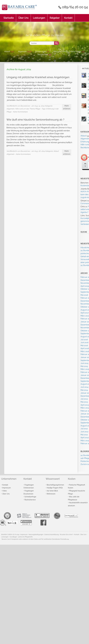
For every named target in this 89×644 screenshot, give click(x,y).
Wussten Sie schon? (66, 535)
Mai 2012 (84, 435)
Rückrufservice (30, 500)
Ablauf (7, 51)
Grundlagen (13, 537)
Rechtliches (42, 54)
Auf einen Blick (52, 491)
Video (5, 491)
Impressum (7, 488)
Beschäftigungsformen (55, 485)
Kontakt (68, 17)
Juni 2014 (84, 387)
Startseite (9, 17)
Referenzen (51, 494)
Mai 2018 (84, 295)
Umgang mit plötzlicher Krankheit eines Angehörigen (38, 77)
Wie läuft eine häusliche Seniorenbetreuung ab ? (35, 120)
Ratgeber (55, 17)
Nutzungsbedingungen (36, 535)
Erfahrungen (41, 51)
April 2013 (85, 405)
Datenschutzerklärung (52, 535)
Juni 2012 (84, 432)
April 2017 (85, 313)
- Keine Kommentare (20, 112)
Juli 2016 (84, 340)
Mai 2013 (84, 402)
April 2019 (85, 286)
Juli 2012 (84, 429)
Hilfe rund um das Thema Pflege (67, 51)
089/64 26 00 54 (75, 7)
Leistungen (39, 17)
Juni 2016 (85, 342)
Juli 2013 (84, 399)
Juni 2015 (84, 363)
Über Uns (23, 17)
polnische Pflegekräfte (25, 537)
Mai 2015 (84, 366)
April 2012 (85, 438)
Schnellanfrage (30, 497)
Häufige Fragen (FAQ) (55, 488)
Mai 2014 (84, 390)
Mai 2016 (84, 346)
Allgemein (22, 51)
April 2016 (85, 348)
